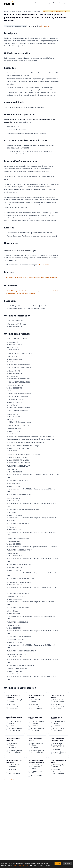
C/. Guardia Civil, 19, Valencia (59, 722)
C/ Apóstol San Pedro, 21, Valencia (37, 722)
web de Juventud (43, 265)
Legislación (52, 3)
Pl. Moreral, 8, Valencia (13, 744)
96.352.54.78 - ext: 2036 (36, 772)
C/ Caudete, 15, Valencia (35, 701)
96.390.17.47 (13, 748)
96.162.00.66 (35, 704)
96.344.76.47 (57, 749)
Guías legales (63, 3)
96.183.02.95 (13, 726)
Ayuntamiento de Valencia (32, 11)
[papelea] (10, 3)
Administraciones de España (13, 11)
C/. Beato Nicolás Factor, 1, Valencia (58, 701)
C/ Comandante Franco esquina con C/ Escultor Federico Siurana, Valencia (59, 745)
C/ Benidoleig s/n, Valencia (58, 766)
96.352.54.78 (13, 704)
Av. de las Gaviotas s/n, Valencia (14, 766)
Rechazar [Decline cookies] (68, 863)
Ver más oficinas (10, 780)
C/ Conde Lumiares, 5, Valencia (15, 701)
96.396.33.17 (57, 769)
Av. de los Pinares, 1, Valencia (15, 722)
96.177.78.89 (13, 769)
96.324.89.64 (35, 748)
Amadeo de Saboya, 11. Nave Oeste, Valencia (37, 767)
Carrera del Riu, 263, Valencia (37, 744)
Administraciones (39, 3)
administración (45, 26)
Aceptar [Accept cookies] (58, 863)
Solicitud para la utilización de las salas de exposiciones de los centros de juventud (31, 278)
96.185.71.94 (35, 726)
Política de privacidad (21, 866)
